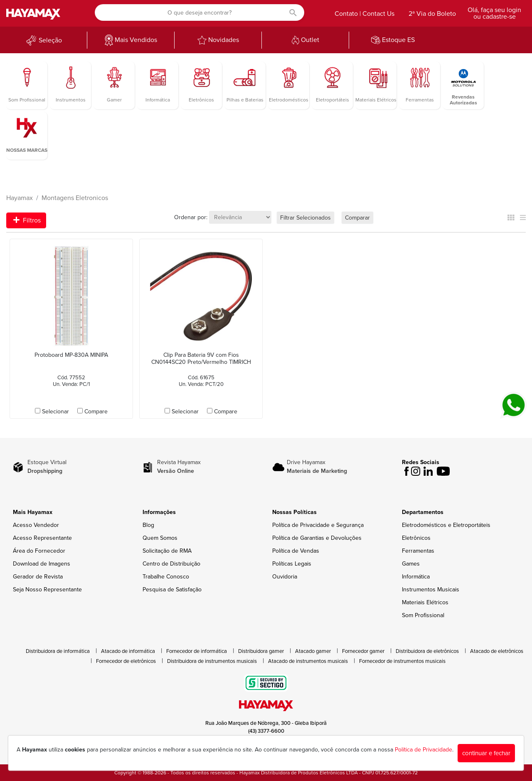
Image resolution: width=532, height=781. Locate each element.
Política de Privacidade (424, 750)
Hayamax (20, 198)
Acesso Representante (42, 538)
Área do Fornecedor (39, 551)
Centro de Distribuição (171, 564)
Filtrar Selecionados (305, 218)
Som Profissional (423, 615)
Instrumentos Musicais (431, 589)
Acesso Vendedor (36, 525)
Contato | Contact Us (365, 14)
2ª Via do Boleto (432, 14)
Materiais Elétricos (425, 602)
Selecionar (55, 412)
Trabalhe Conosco (166, 577)
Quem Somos (160, 538)
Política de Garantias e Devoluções (317, 538)
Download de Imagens (42, 564)
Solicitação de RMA (167, 551)
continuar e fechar (486, 753)
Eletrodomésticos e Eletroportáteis (446, 525)
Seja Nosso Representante (47, 589)
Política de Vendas (296, 551)
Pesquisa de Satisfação (172, 589)
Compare (96, 412)
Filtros (27, 220)
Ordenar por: (191, 217)
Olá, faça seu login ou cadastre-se (494, 13)
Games (411, 564)
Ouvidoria (285, 577)
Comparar (357, 218)
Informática (416, 577)
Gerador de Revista (38, 577)
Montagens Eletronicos (75, 198)
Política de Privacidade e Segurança (318, 525)
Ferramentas (418, 551)
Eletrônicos (416, 538)
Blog (148, 525)
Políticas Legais (292, 564)
